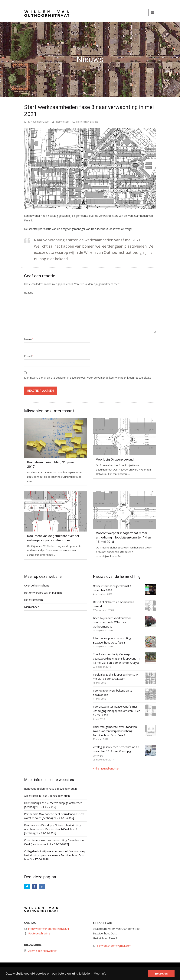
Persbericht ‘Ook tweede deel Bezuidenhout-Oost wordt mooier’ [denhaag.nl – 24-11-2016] (54, 816)
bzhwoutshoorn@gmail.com (114, 946)
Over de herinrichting (37, 585)
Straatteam (103, 923)
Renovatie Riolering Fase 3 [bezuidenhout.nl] (51, 789)
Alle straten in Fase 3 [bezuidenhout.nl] (48, 796)
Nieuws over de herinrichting (117, 577)
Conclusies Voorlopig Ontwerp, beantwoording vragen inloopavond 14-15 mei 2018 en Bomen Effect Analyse (117, 659)
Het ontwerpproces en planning (43, 593)
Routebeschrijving (39, 933)
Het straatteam (33, 600)
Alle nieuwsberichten (107, 768)
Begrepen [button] (161, 974)
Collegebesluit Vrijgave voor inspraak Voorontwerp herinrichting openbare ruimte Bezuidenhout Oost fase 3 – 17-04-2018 (55, 855)
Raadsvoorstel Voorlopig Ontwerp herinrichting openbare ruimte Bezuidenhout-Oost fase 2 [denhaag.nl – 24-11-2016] (53, 829)
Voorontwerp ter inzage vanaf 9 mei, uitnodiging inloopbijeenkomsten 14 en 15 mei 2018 (123, 537)
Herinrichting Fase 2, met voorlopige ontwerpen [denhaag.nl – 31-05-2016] (53, 805)
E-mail (29, 356)
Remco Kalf (62, 122)
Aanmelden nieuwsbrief (43, 951)
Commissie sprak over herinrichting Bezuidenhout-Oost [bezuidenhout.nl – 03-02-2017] (55, 842)
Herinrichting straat (87, 122)
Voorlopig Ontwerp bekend (115, 459)
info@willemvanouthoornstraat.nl (49, 929)
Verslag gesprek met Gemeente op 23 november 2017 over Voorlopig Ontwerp (116, 751)
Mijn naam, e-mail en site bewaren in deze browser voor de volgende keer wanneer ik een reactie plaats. (88, 378)
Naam (29, 339)
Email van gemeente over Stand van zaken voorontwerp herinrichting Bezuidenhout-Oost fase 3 (115, 731)
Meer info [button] (100, 974)
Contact (31, 923)
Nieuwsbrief (31, 607)
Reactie (29, 292)
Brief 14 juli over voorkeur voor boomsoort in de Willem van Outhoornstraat (112, 622)
